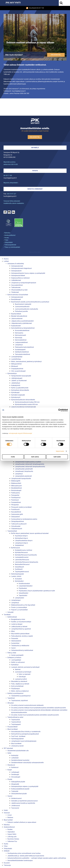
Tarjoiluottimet (16, 722)
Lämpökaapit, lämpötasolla (24, 471)
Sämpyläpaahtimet (17, 521)
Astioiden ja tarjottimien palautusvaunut (24, 801)
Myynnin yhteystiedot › (11, 183)
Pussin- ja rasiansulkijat (19, 607)
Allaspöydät (15, 784)
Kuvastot (7, 863)
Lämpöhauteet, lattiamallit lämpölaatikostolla (30, 467)
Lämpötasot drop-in (21, 543)
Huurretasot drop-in (21, 536)
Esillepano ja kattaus (14, 658)
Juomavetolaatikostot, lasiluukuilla (26, 309)
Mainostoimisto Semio (35, 252)
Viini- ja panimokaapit (18, 371)
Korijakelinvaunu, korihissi (24, 550)
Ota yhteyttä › (56, 55)
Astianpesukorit (16, 271)
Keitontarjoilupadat (17, 574)
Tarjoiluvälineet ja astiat (15, 717)
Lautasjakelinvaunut (22, 557)
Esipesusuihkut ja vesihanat (20, 278)
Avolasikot (18, 579)
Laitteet (6, 261)
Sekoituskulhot (16, 641)
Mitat (13, 631)
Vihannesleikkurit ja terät (19, 290)
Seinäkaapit (15, 774)
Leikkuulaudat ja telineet (19, 627)
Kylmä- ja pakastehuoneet (20, 388)
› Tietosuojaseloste (10, 245)
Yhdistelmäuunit (17, 529)
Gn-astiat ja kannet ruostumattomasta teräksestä (27, 705)
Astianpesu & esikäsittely (16, 264)
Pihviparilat (15, 505)
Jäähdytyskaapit (17, 378)
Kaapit (10, 770)
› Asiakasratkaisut (9, 235)
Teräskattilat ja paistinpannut (21, 696)
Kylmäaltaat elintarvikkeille (20, 390)
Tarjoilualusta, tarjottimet (19, 701)
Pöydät (10, 779)
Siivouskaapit (16, 777)
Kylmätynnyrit (16, 397)
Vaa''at (13, 648)
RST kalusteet (8, 748)
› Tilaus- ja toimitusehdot (12, 247)
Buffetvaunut (16, 548)
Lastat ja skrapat (17, 624)
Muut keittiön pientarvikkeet (20, 634)
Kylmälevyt (15, 665)
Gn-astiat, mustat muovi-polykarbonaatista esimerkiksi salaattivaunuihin (35, 715)
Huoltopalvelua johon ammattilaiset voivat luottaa (24, 853)
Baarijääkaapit (16, 299)
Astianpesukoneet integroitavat (21, 268)
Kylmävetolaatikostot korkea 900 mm (27, 402)
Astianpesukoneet (17, 266)
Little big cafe (12, 837)
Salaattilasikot (23, 593)
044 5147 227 (11, 194)
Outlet (6, 810)
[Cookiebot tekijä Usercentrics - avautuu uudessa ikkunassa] (60, 410)
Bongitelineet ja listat (18, 619)
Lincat (10, 815)
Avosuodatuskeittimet (22, 330)
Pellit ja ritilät (12, 653)
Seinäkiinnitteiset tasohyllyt (20, 760)
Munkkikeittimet (16, 488)
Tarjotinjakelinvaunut (22, 572)
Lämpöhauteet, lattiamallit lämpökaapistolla (30, 464)
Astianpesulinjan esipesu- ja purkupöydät (25, 786)
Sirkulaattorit (15, 517)
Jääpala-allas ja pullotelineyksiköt (22, 321)
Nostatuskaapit (16, 490)
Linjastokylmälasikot (26, 586)
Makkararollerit (16, 483)
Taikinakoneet (16, 287)
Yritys (6, 846)
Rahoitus (7, 825)
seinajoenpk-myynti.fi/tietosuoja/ (20, 433)
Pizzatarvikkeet (12, 727)
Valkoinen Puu (12, 841)
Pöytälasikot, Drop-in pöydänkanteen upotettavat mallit (37, 591)
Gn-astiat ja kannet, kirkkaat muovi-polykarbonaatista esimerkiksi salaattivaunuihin (39, 708)
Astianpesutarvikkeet (18, 276)
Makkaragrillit (16, 481)
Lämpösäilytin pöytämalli (23, 476)
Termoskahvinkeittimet (22, 354)
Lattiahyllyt (15, 758)
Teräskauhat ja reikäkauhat (20, 646)
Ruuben (10, 829)
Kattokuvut (15, 767)
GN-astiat (11, 703)
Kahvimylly (19, 338)
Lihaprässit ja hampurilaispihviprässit (24, 283)
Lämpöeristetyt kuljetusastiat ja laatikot (28, 462)
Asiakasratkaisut (9, 827)
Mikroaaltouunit (16, 486)
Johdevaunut (16, 806)
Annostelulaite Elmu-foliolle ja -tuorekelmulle (26, 732)
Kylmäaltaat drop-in (21, 538)
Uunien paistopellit (17, 655)
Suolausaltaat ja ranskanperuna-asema (24, 519)
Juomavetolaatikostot (22, 307)
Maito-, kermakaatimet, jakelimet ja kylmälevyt (26, 362)
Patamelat (15, 638)
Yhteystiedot (8, 849)
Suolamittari (15, 643)
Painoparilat (15, 495)
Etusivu (6, 259)
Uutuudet (10, 612)
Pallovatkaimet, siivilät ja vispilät (22, 636)
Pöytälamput (15, 689)
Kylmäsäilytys (12, 373)
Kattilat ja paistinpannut (15, 693)
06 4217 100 (8, 176)
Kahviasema (19, 333)
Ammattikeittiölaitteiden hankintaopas (20, 860)
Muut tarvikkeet (13, 729)
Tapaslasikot (23, 595)
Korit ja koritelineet (17, 686)
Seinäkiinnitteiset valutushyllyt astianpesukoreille (27, 763)
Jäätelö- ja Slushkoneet (19, 381)
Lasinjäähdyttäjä (17, 357)
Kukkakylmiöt (16, 385)
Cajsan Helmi (12, 834)
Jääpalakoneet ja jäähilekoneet (21, 323)
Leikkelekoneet (16, 280)
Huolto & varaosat (35, 189)
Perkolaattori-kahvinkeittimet (24, 347)
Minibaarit (15, 366)
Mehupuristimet (16, 364)
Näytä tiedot (60, 451)
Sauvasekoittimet (17, 285)
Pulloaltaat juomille (21, 311)
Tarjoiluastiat (16, 720)
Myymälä (35, 148)
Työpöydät (15, 791)
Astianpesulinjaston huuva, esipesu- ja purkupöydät (28, 273)
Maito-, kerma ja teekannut (20, 691)
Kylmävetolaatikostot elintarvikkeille (23, 400)
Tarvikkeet (7, 615)
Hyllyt (9, 753)
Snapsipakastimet (17, 369)
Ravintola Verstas (13, 839)
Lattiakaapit (15, 772)
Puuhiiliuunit (15, 509)
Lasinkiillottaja (16, 359)
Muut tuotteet (8, 820)
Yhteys (35, 171)
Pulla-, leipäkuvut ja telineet (20, 684)
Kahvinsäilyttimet (21, 340)
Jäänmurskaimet (17, 319)
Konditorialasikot (24, 584)
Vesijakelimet (19, 545)
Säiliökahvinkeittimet (22, 352)
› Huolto (6, 238)
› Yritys (6, 240)
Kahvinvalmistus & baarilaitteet (18, 295)
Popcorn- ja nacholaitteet (19, 610)
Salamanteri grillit (17, 514)
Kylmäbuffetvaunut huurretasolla (26, 555)
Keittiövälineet (12, 617)
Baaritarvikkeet (16, 314)
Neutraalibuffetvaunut (22, 564)
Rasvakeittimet (16, 512)
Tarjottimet (11, 698)
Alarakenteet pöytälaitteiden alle (18, 751)
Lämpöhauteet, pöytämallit (24, 469)
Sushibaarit (19, 569)
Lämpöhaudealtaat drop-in (24, 541)
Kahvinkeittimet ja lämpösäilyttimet (23, 328)
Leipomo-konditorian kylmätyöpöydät (24, 407)
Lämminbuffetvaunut (22, 560)
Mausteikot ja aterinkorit (19, 681)
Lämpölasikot (19, 598)
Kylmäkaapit (15, 392)
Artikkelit (7, 851)
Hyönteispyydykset (17, 739)
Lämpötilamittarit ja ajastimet (21, 629)
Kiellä (13, 457)
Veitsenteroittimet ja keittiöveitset (22, 650)
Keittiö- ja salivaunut (18, 662)
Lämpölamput (16, 600)
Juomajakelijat (16, 660)
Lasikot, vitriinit (16, 576)
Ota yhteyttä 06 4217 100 (35, 8)
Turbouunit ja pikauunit (19, 524)
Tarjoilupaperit (16, 724)
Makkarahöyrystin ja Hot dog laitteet (23, 605)
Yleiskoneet (15, 292)
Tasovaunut (15, 808)
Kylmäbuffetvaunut (21, 552)
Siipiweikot (11, 832)
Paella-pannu (16, 493)
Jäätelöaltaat (16, 383)
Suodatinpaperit (20, 350)
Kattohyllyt (15, 755)
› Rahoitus (7, 233)
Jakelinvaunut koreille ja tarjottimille (23, 803)
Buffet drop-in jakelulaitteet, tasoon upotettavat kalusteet (30, 533)
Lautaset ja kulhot (21, 679)
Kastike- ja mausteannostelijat (21, 622)
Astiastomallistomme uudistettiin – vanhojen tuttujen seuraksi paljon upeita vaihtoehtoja (37, 858)
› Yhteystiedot (8, 242)
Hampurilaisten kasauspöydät (21, 376)
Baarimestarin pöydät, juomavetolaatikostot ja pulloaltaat (30, 302)
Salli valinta (35, 457)
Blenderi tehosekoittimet (19, 316)
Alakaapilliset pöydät (18, 782)
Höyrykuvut (11, 765)
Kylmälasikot (19, 581)
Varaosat (7, 813)
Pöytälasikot (23, 588)
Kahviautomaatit (20, 335)
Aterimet (18, 669)
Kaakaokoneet (16, 326)
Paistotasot (15, 500)
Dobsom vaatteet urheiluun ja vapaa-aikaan (22, 822)
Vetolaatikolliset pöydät (19, 794)
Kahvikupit (22, 677)
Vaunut (10, 796)
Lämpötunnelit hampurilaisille (21, 478)
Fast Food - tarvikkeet (18, 736)
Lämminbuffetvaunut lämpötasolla (27, 562)
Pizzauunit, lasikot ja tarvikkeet (21, 507)
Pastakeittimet (16, 502)
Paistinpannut (16, 498)
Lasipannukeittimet (21, 342)
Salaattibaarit (19, 567)
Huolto (6, 844)
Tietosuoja (7, 865)
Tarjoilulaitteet (12, 531)
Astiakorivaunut (16, 798)
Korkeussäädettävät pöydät (20, 789)
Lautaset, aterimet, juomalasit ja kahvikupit (25, 667)
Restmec (10, 817)
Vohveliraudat (16, 526)
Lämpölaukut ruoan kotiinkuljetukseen (24, 741)
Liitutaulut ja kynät (17, 746)
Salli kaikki (57, 457)
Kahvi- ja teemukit (25, 674)
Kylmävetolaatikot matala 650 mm (26, 404)
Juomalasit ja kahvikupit (23, 672)
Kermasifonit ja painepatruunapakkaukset (25, 734)
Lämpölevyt (19, 345)
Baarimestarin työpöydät (23, 304)
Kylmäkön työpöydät (18, 395)
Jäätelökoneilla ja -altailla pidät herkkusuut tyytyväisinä (26, 856)
